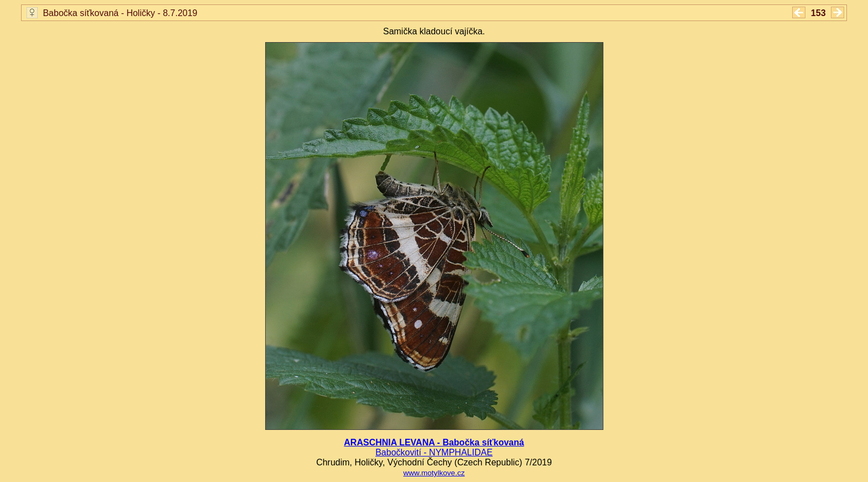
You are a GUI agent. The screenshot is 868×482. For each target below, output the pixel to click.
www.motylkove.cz (434, 473)
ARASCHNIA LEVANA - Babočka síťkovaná (434, 442)
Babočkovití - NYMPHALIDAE (434, 452)
